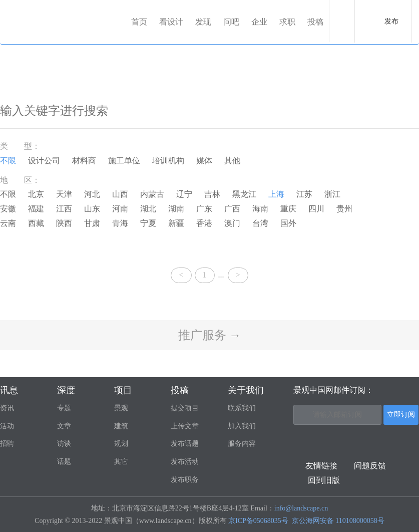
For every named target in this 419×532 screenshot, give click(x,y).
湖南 (176, 209)
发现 (203, 22)
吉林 (212, 194)
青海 (120, 223)
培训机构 (168, 161)
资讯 (7, 408)
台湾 (260, 223)
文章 (64, 426)
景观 (121, 408)
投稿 (315, 22)
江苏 (304, 194)
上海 (276, 194)
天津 (64, 194)
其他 (232, 161)
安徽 (8, 209)
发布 (391, 21)
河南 (120, 209)
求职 (287, 22)
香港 (204, 223)
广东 (204, 209)
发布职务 (185, 480)
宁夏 (148, 223)
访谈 (64, 444)
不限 (8, 161)
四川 (316, 209)
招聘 (7, 444)
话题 (64, 462)
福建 (36, 209)
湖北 (148, 209)
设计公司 (44, 161)
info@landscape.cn (301, 508)
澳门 (232, 223)
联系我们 (242, 408)
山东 (92, 209)
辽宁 (184, 194)
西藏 (36, 223)
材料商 (84, 161)
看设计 (171, 22)
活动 (7, 426)
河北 (92, 194)
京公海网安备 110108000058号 (338, 521)
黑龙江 (244, 194)
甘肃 (92, 223)
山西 (120, 194)
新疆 (176, 223)
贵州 (344, 209)
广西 (232, 209)
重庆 (288, 209)
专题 (64, 408)
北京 (36, 194)
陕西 (64, 223)
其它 (121, 462)
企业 (259, 22)
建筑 (121, 426)
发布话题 (185, 444)
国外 (288, 223)
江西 (64, 209)
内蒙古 (152, 194)
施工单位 (124, 161)
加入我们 (242, 426)
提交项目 (185, 408)
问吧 (231, 22)
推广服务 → (210, 335)
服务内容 (242, 444)
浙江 (332, 194)
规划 (121, 444)
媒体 (204, 161)
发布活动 (185, 462)
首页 (139, 22)
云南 (8, 223)
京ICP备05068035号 (258, 521)
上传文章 (185, 426)
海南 (260, 209)
